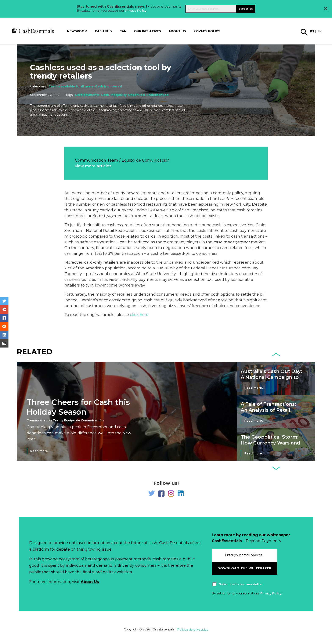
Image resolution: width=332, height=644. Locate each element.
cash (224, 199)
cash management (232, 242)
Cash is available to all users (71, 86)
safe (84, 242)
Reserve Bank (163, 210)
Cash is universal (109, 86)
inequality (119, 95)
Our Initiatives (147, 31)
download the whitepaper (244, 568)
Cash (105, 95)
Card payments (87, 95)
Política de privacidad (193, 630)
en (320, 31)
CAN (123, 31)
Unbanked (136, 95)
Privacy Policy (136, 10)
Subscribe (246, 8)
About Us (90, 582)
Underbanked (157, 95)
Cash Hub (103, 31)
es (312, 31)
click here (139, 315)
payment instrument (126, 216)
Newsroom (77, 31)
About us (177, 31)
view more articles (93, 166)
